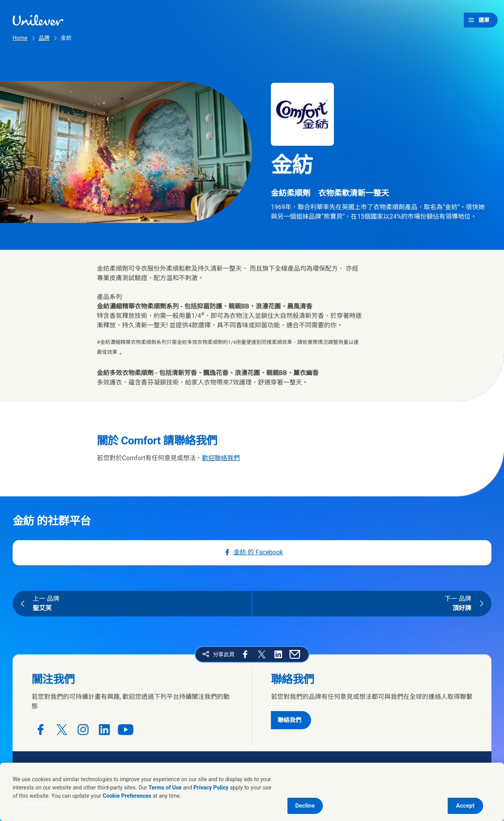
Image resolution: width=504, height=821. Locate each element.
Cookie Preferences (127, 796)
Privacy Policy (211, 788)
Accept (465, 806)
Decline (305, 806)
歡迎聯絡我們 (221, 458)
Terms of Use (165, 788)
